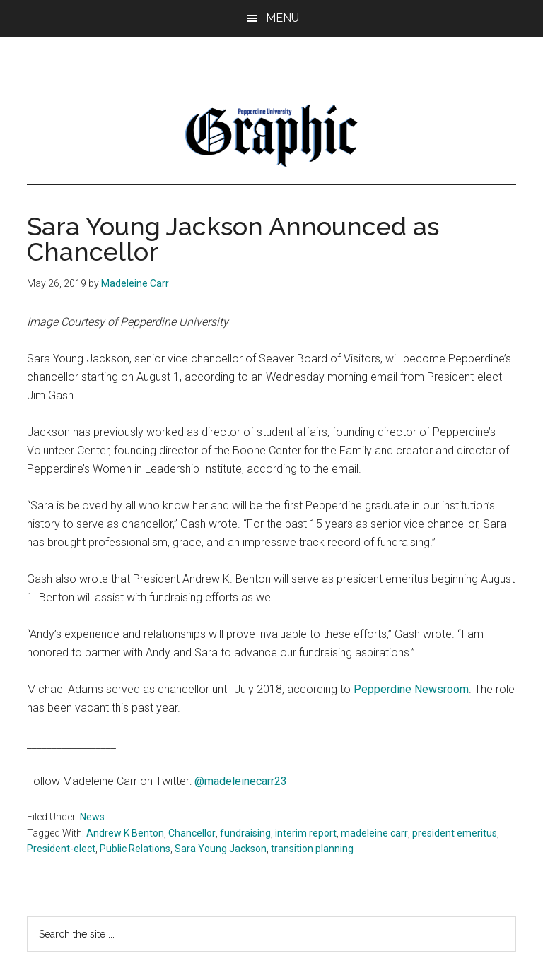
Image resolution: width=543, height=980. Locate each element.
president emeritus (455, 833)
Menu (282, 18)
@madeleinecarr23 (241, 781)
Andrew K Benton (125, 833)
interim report (306, 833)
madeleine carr (374, 833)
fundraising (245, 833)
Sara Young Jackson (221, 849)
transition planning (312, 849)
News (92, 817)
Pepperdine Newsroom (411, 689)
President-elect (61, 849)
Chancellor (192, 833)
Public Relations (135, 849)
